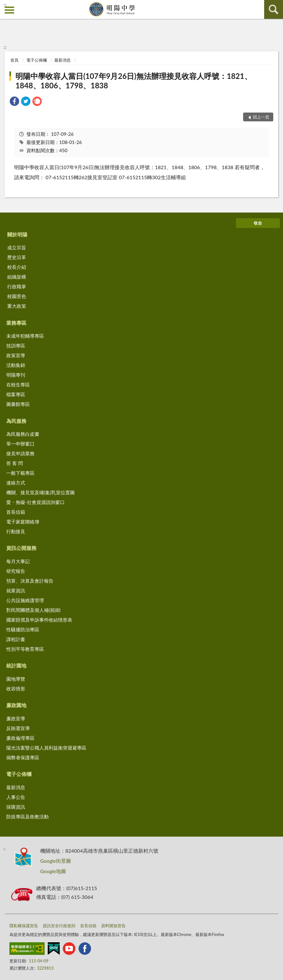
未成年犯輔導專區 (25, 336)
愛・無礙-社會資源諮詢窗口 (35, 502)
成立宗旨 (17, 247)
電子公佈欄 (37, 60)
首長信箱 (16, 512)
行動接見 (16, 531)
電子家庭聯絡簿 (23, 522)
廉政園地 (16, 705)
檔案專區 (16, 394)
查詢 (274, 9)
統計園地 (16, 665)
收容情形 (16, 689)
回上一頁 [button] (261, 117)
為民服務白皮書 (23, 434)
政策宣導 (16, 355)
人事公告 (16, 797)
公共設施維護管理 (25, 600)
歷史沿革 (17, 257)
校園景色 (17, 296)
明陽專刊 (16, 375)
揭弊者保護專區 (23, 757)
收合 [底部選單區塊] (258, 223)
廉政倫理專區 (20, 738)
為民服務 (16, 421)
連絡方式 (16, 483)
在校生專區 (18, 385)
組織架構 (17, 277)
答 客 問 (15, 463)
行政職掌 (17, 286)
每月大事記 (18, 561)
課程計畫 (16, 639)
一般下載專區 (20, 473)
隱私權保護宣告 (24, 926)
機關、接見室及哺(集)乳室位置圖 (41, 492)
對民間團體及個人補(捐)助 (33, 610)
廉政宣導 (16, 718)
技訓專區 (16, 346)
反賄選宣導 (18, 728)
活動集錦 (16, 365)
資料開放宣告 (113, 926)
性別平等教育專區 (25, 649)
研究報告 (16, 571)
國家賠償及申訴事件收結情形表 (39, 620)
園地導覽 (16, 679)
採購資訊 (16, 807)
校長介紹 (17, 267)
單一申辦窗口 (20, 444)
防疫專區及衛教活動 (27, 817)
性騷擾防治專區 (23, 629)
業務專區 (16, 323)
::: (5, 5)
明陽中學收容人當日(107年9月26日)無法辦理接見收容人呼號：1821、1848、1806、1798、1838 (133, 81)
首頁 (14, 60)
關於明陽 (17, 234)
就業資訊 (16, 590)
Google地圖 (53, 871)
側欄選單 (9, 10)
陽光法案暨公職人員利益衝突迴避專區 (46, 748)
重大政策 (17, 306)
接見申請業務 (20, 453)
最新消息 (63, 60)
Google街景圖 (56, 861)
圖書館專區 (18, 404)
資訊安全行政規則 (59, 926)
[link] (14, 102)
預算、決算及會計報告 (30, 581)
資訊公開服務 (21, 548)
